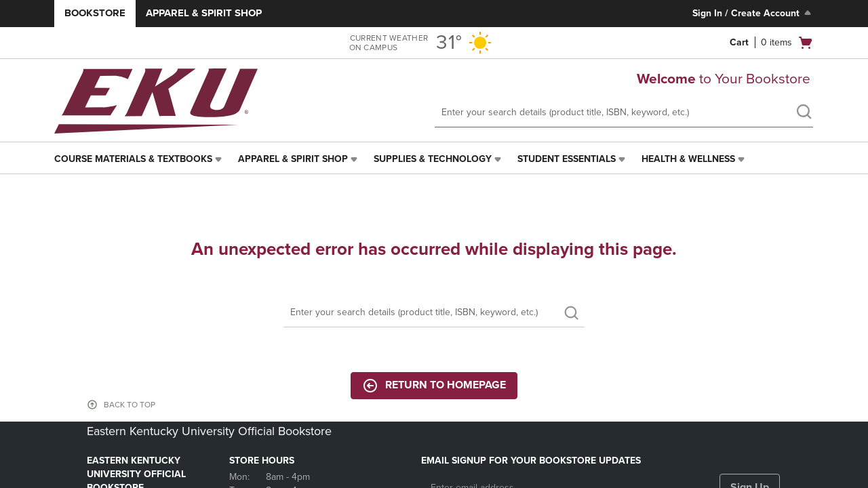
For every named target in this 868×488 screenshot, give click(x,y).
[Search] (434, 313)
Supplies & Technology (433, 159)
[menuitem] (139, 159)
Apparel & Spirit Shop (204, 13)
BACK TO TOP (130, 405)
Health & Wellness (688, 159)
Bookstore (95, 13)
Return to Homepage (434, 386)
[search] (804, 113)
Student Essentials (567, 159)
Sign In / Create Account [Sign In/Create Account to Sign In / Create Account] (753, 13)
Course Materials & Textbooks (133, 159)
